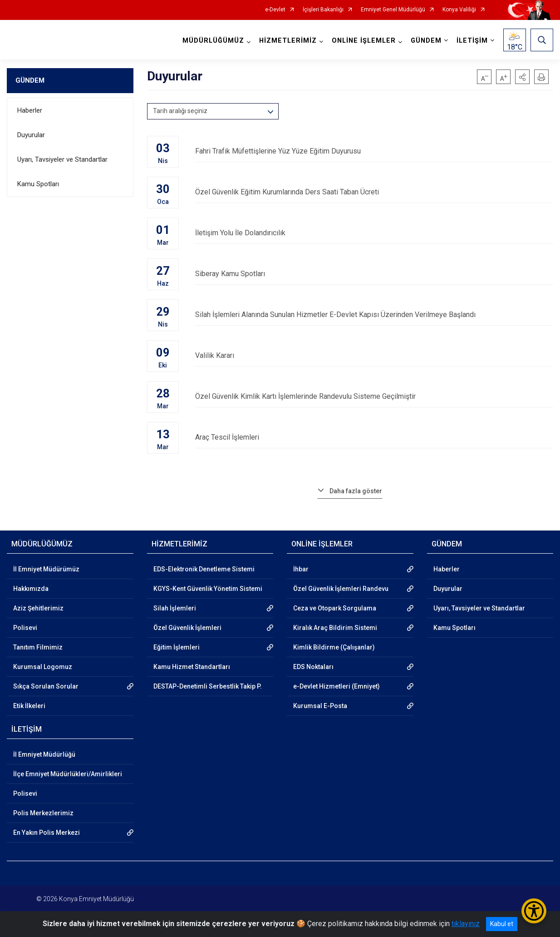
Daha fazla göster (356, 491)
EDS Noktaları (313, 667)
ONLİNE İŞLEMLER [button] (364, 41)
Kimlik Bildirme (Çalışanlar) (334, 647)
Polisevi (25, 628)
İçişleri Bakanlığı (323, 10)
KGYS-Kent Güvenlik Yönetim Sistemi (208, 589)
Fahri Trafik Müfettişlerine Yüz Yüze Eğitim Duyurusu (374, 151)
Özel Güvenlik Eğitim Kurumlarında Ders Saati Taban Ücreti (374, 192)
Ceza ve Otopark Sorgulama (335, 608)
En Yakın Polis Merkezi (47, 833)
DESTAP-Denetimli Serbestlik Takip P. (208, 686)
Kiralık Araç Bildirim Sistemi (335, 628)
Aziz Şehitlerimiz (38, 608)
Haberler (30, 110)
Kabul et (502, 924)
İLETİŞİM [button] (472, 41)
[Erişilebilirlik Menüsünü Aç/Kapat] (534, 911)
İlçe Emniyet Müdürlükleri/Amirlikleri (68, 774)
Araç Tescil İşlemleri (374, 437)
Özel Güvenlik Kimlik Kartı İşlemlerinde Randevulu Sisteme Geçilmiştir (374, 396)
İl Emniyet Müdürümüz (46, 569)
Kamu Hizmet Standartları (192, 667)
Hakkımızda (31, 589)
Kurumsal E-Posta (320, 706)
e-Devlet (275, 10)
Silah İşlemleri (175, 608)
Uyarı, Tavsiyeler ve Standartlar (62, 159)
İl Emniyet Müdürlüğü (44, 754)
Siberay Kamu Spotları (374, 274)
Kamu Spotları (38, 184)
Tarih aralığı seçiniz (180, 111)
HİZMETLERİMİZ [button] (288, 41)
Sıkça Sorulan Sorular (46, 686)
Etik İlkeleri (29, 706)
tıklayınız (466, 924)
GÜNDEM (30, 80)
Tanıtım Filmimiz (38, 647)
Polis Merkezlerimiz (43, 813)
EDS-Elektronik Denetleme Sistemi (204, 569)
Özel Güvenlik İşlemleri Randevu (341, 589)
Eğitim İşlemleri (177, 647)
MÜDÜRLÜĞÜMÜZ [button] (213, 41)
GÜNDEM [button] (426, 41)
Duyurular (31, 135)
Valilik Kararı (374, 355)
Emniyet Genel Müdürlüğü (393, 10)
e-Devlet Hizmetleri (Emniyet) (336, 686)
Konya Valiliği (459, 10)
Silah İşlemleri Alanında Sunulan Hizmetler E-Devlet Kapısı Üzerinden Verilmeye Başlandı (374, 315)
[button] (522, 77)
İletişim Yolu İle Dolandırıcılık (374, 233)
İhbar (301, 569)
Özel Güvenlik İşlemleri (187, 628)
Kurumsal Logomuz (43, 667)
